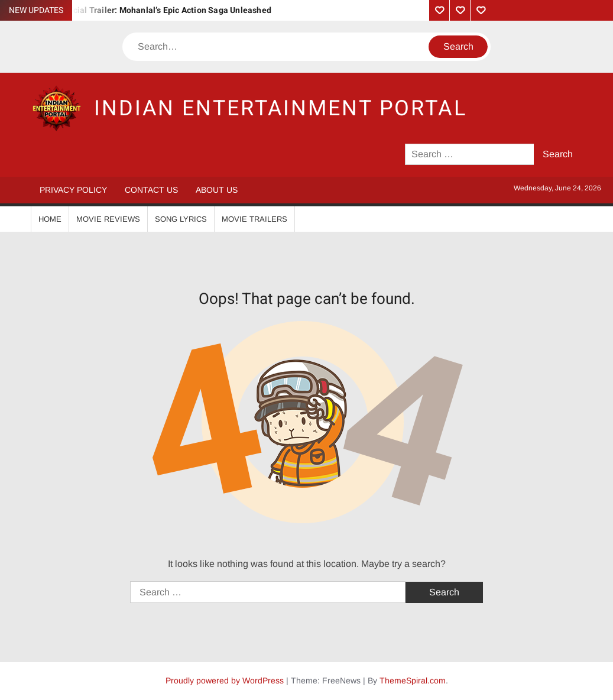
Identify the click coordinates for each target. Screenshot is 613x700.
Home (50, 219)
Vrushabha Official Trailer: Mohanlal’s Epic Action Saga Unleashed (143, 10)
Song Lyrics (181, 219)
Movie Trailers (254, 219)
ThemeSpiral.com (413, 680)
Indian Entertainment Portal (280, 108)
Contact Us (151, 190)
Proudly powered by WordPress (225, 680)
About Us (217, 190)
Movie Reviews (108, 219)
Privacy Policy (73, 190)
